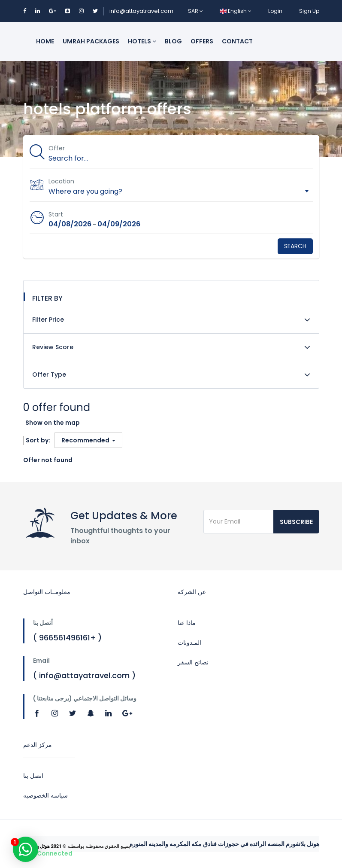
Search (295, 246)
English (236, 11)
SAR (195, 11)
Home (45, 41)
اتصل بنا (33, 776)
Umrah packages (91, 41)
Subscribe (296, 522)
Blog (173, 41)
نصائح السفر (193, 662)
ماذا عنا (187, 623)
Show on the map (53, 423)
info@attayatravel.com (141, 11)
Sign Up (309, 11)
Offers (202, 41)
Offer (57, 148)
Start (56, 214)
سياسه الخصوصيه (45, 795)
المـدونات (189, 643)
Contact (237, 41)
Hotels (142, 41)
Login (275, 11)
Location (62, 181)
